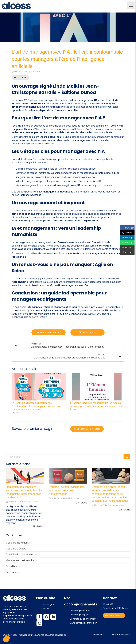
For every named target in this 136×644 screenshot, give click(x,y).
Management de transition (20, 560)
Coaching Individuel (16, 543)
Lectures (11, 572)
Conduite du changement (20, 554)
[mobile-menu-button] (131, 5)
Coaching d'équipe (16, 549)
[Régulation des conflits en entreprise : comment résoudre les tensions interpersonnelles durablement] (25, 476)
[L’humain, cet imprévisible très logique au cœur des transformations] (68, 476)
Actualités (11, 566)
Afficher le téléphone (117, 608)
